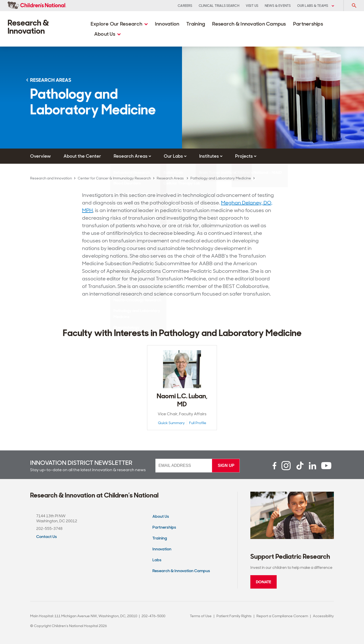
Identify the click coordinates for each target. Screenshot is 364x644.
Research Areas (171, 178)
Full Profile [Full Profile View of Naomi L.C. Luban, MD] (198, 423)
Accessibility (323, 616)
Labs (157, 560)
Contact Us (47, 537)
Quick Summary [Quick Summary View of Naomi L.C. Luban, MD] (171, 423)
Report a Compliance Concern (282, 616)
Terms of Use (201, 616)
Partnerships (308, 24)
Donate (264, 582)
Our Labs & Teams (316, 6)
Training (196, 24)
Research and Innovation (51, 178)
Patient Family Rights (234, 616)
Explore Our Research (119, 24)
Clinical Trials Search (219, 6)
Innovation (167, 24)
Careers (185, 6)
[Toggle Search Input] (354, 6)
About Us (107, 34)
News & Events (278, 6)
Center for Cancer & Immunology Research (114, 178)
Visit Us (252, 6)
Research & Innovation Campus (249, 24)
